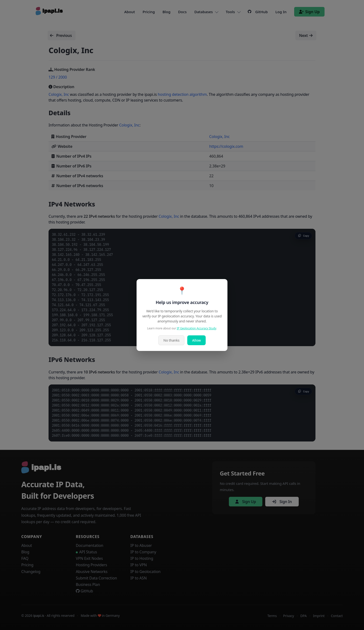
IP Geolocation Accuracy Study (196, 328)
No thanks (171, 340)
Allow (196, 340)
